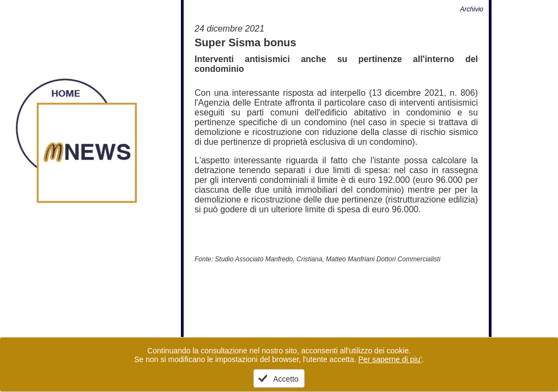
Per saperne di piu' (390, 359)
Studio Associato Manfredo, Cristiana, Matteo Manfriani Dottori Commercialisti (327, 259)
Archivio (472, 9)
